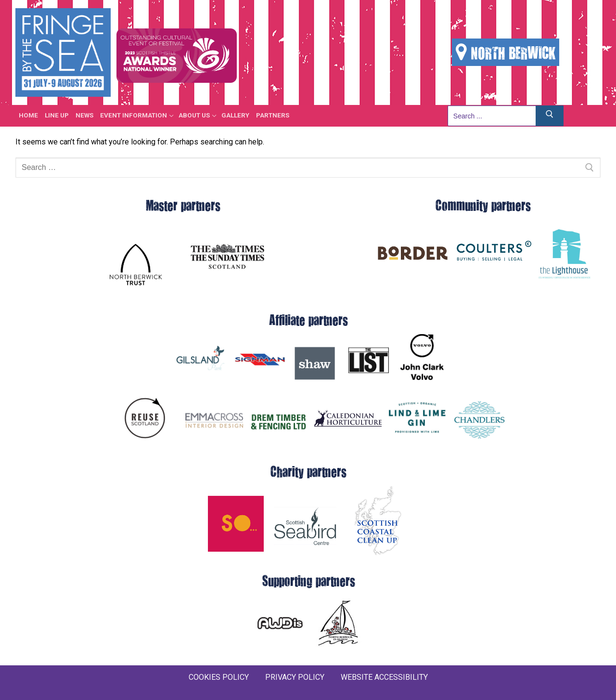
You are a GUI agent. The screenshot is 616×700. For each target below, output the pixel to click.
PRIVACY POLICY (295, 677)
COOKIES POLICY (219, 677)
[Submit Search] (550, 116)
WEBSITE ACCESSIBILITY (384, 677)
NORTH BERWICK (506, 52)
